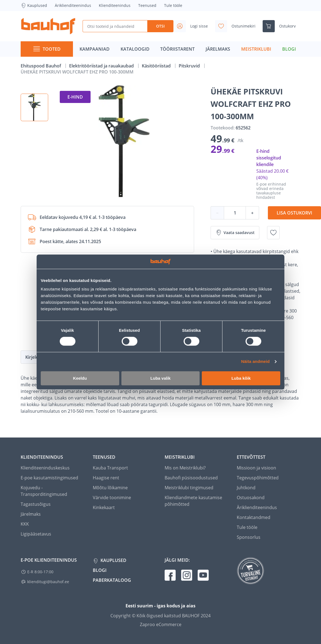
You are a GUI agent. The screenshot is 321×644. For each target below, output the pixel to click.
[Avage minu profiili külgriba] (193, 26)
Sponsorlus (249, 537)
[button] (34, 107)
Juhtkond (246, 488)
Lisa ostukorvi (294, 213)
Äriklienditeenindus (73, 5)
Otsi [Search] (160, 26)
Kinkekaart (104, 507)
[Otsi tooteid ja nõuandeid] (115, 26)
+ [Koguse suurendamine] (252, 213)
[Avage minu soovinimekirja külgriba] (237, 26)
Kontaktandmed (254, 517)
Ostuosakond (251, 498)
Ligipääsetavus (36, 534)
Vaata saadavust (235, 233)
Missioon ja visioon (256, 468)
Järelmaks (31, 514)
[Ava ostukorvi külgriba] (281, 26)
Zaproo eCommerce (161, 624)
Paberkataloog (112, 580)
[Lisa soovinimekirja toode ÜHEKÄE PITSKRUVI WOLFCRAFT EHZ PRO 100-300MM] (273, 233)
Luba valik (160, 378)
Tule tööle (173, 5)
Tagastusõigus (36, 504)
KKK (25, 524)
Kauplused (34, 6)
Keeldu (80, 378)
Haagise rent (106, 478)
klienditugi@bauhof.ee (48, 582)
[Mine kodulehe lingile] (48, 26)
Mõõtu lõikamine (110, 488)
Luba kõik (241, 378)
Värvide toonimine (112, 498)
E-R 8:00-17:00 (40, 572)
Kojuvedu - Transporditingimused (44, 491)
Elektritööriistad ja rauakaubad (102, 66)
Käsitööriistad (157, 66)
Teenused (147, 5)
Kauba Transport (110, 468)
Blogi (100, 570)
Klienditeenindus (115, 5)
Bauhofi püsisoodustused (191, 478)
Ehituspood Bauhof (41, 66)
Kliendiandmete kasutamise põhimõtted (193, 501)
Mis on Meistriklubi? (185, 468)
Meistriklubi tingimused (189, 488)
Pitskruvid (190, 66)
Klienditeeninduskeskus (45, 468)
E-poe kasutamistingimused (49, 478)
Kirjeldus (34, 357)
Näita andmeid (255, 362)
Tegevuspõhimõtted (258, 478)
